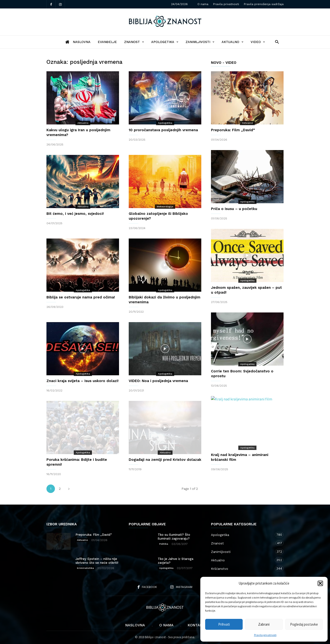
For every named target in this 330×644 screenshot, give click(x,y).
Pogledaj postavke (304, 624)
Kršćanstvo (242, 568)
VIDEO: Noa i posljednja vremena (158, 381)
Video (258, 42)
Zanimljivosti (200, 42)
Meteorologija (165, 206)
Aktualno (232, 42)
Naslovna (135, 625)
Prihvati (224, 624)
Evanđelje (107, 42)
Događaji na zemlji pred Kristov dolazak (165, 460)
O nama (203, 4)
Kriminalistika (85, 568)
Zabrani (264, 624)
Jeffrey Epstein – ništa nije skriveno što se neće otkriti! (97, 561)
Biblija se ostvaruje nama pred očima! (81, 297)
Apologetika (165, 42)
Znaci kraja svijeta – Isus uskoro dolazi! (82, 381)
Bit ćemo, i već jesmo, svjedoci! (75, 214)
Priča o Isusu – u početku (234, 209)
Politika (164, 544)
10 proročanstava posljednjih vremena (163, 130)
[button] (320, 583)
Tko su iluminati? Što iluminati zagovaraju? (174, 537)
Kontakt (196, 625)
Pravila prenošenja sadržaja (264, 4)
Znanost (134, 42)
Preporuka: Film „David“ (233, 130)
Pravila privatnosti (265, 635)
